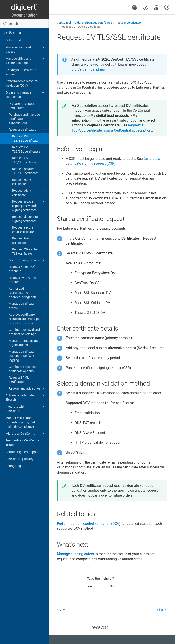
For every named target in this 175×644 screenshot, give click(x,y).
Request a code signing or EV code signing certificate (29, 205)
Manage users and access (25, 49)
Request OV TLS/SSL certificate (25, 160)
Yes (90, 586)
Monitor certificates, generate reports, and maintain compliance (25, 422)
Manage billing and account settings (25, 60)
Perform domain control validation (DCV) (25, 83)
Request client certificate (29, 193)
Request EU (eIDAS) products (27, 269)
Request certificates (27, 130)
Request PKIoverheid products (27, 280)
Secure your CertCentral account (25, 72)
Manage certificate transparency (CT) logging (27, 356)
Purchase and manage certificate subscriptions (27, 119)
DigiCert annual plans (88, 69)
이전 (62, 610)
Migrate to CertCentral (25, 434)
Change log (13, 466)
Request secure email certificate (23, 230)
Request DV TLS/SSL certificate (25, 138)
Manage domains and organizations (27, 343)
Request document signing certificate (25, 219)
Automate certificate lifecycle (25, 397)
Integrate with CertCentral (25, 408)
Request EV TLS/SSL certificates (26, 149)
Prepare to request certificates (27, 106)
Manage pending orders (75, 554)
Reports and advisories (27, 389)
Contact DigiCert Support (23, 452)
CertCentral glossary (20, 459)
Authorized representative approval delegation (27, 293)
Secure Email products (27, 260)
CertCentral (12, 32)
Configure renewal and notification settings (27, 332)
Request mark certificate (22, 182)
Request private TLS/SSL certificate (25, 171)
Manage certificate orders (27, 306)
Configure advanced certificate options (27, 369)
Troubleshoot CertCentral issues (23, 443)
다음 (160, 610)
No (112, 586)
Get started (25, 40)
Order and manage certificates (25, 94)
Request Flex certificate (21, 241)
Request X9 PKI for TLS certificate (25, 252)
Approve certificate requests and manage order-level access (27, 319)
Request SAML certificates (27, 380)
